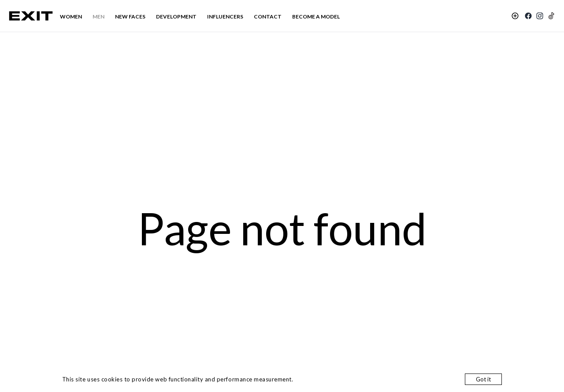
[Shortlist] (515, 16)
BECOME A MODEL (316, 17)
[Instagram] (540, 16)
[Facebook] (528, 16)
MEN (98, 17)
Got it (483, 379)
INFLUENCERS (225, 17)
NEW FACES (130, 17)
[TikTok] (551, 16)
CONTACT (268, 17)
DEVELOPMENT (176, 17)
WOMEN (71, 17)
